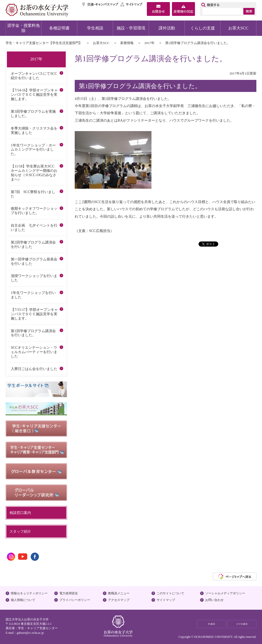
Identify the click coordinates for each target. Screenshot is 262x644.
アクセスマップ (119, 600)
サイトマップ (132, 4)
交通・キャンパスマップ (100, 4)
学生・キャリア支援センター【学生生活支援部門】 (44, 43)
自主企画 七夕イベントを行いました (34, 228)
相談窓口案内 (20, 513)
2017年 (149, 43)
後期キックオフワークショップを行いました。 (34, 211)
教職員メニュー (119, 593)
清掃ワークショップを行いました (34, 278)
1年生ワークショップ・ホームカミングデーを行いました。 (33, 150)
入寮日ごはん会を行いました (34, 369)
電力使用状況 (69, 593)
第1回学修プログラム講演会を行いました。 (33, 333)
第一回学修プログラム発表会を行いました (34, 261)
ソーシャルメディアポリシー (225, 593)
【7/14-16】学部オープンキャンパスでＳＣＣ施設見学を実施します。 (34, 94)
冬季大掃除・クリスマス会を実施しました (34, 130)
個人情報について (23, 600)
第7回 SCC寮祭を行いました (33, 194)
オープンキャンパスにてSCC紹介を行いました (34, 76)
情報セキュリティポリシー (29, 593)
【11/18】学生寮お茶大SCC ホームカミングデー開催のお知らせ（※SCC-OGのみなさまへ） (34, 173)
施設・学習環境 (131, 28)
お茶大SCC (238, 28)
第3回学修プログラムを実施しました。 (33, 114)
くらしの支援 (203, 28)
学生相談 (95, 28)
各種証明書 (59, 28)
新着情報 (127, 43)
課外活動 (167, 28)
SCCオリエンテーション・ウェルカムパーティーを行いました (34, 352)
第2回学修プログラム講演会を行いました (33, 244)
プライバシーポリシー (75, 600)
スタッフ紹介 (20, 531)
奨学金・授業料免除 (24, 28)
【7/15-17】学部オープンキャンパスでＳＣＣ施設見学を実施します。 (34, 314)
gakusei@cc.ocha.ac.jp (30, 633)
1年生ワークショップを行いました (33, 295)
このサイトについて (170, 593)
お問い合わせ (214, 600)
